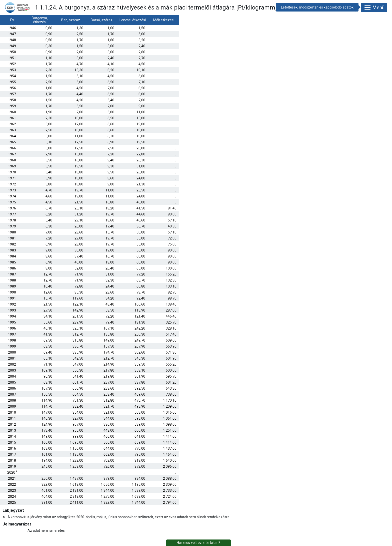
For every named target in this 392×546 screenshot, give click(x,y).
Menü (374, 8)
